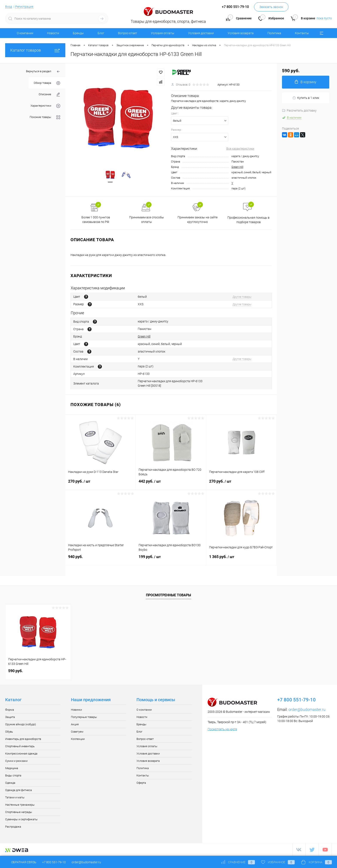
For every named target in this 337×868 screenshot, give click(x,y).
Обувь (9, 732)
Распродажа (13, 827)
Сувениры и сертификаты (21, 819)
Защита (10, 717)
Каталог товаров (35, 50)
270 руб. (100, 484)
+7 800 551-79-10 (54, 862)
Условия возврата (241, 33)
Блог (101, 33)
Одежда (10, 783)
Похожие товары (45, 117)
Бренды (78, 33)
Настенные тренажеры (20, 805)
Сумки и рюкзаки (16, 761)
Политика (274, 33)
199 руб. (171, 559)
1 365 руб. (241, 559)
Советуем (77, 732)
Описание (49, 94)
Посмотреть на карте (222, 729)
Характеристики (45, 106)
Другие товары (242, 297)
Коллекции (78, 739)
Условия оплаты (163, 33)
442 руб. (171, 484)
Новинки (76, 710)
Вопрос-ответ (128, 33)
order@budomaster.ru (307, 709)
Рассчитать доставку (299, 110)
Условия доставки (201, 33)
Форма (10, 710)
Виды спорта (13, 775)
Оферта (141, 783)
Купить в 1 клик (306, 98)
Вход (9, 7)
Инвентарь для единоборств (23, 739)
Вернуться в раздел (43, 72)
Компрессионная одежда (21, 754)
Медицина (12, 768)
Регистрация (24, 7)
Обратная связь (21, 862)
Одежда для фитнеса (18, 790)
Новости (53, 33)
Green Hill (237, 167)
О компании (25, 33)
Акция (75, 724)
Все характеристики (240, 149)
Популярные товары (84, 717)
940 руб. (101, 559)
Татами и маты (15, 797)
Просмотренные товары (168, 595)
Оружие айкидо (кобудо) (21, 724)
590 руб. (15, 671)
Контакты (302, 33)
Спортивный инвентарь (20, 746)
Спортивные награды (19, 812)
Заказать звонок (271, 7)
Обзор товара (47, 83)
